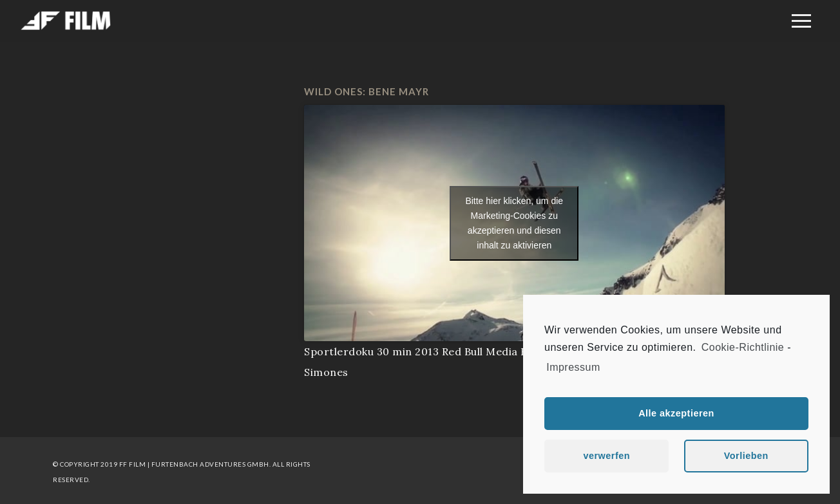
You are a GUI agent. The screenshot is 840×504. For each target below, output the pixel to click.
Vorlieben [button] (746, 456)
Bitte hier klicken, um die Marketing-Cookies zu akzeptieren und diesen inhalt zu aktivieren (514, 223)
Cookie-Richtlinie (743, 347)
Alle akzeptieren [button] (676, 413)
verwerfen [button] (606, 456)
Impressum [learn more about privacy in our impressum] (573, 367)
